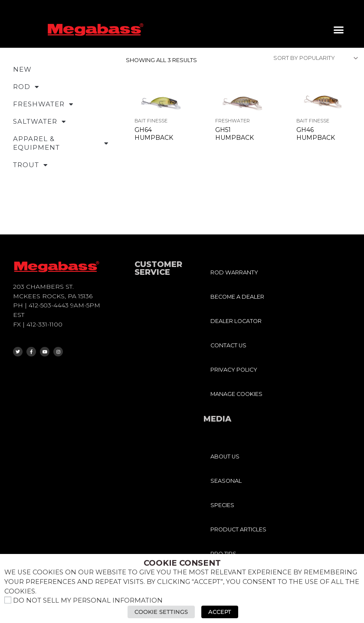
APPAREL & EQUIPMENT (61, 143)
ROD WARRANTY (234, 272)
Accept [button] (220, 612)
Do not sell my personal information (88, 601)
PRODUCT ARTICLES (238, 529)
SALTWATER (39, 122)
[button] (339, 30)
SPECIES (222, 505)
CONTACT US (228, 345)
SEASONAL (226, 481)
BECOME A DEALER (237, 297)
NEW (22, 69)
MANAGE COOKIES (236, 394)
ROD (26, 87)
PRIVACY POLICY (234, 370)
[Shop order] (315, 58)
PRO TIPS (223, 554)
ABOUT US (225, 457)
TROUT (30, 165)
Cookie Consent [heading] (182, 564)
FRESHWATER (43, 104)
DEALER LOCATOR (236, 321)
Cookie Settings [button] (162, 612)
